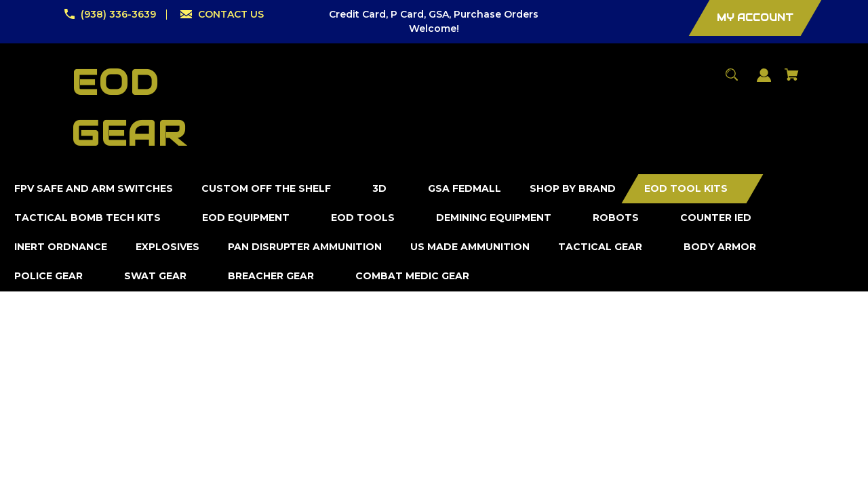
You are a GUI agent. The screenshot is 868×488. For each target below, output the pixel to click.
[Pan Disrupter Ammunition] (305, 247)
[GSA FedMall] (465, 189)
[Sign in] (764, 82)
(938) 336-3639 (118, 14)
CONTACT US (231, 14)
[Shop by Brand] (573, 189)
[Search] (732, 81)
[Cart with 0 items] (792, 81)
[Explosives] (168, 247)
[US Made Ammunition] (470, 247)
